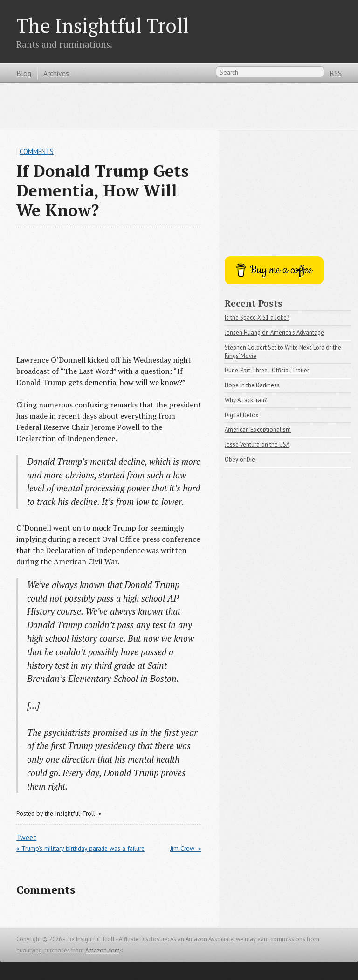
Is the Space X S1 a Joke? (257, 318)
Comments (37, 151)
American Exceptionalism (258, 430)
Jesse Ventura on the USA (257, 444)
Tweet (26, 837)
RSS (336, 73)
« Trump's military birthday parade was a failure (80, 848)
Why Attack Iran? (246, 400)
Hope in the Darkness (252, 385)
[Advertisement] (179, 106)
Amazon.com (103, 950)
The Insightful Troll (103, 25)
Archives (56, 73)
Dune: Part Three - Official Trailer (267, 370)
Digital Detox (242, 415)
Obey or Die (240, 459)
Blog (24, 73)
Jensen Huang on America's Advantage (274, 332)
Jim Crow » (186, 848)
